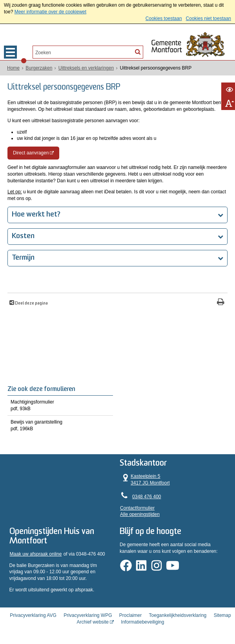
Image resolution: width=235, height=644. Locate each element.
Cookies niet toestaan (209, 18)
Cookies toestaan (164, 18)
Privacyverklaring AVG (33, 615)
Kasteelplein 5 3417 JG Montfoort (145, 480)
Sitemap (222, 615)
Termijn (23, 258)
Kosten (23, 236)
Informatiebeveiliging (142, 622)
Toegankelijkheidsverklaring (178, 615)
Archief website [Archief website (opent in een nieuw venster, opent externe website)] (93, 622)
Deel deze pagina (31, 304)
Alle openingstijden (140, 514)
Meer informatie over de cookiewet (50, 12)
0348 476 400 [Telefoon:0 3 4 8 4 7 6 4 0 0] (147, 497)
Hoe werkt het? (36, 215)
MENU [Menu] (10, 52)
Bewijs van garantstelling (60, 426)
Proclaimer (130, 615)
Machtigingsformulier (60, 406)
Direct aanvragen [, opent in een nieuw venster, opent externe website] (31, 153)
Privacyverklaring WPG (88, 615)
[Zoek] (138, 51)
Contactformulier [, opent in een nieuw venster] (137, 508)
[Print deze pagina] (221, 303)
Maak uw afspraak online (36, 554)
